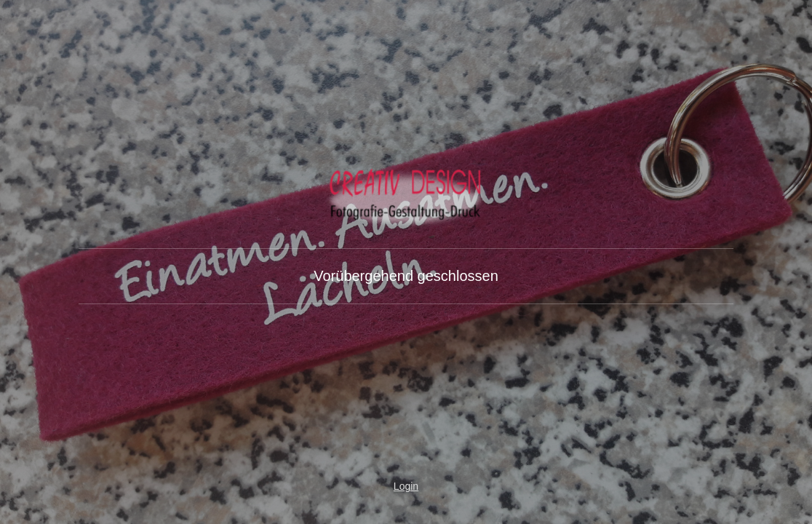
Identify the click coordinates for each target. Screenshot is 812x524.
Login (406, 486)
